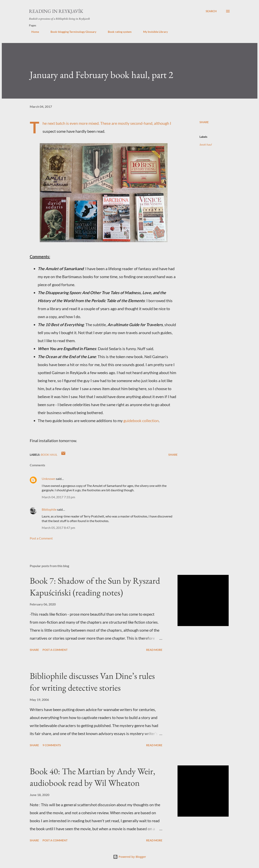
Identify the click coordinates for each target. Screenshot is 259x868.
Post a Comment (41, 538)
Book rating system (117, 32)
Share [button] (204, 122)
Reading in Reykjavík (56, 11)
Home (33, 32)
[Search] (211, 11)
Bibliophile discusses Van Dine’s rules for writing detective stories (92, 682)
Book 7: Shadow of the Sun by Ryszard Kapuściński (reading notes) (95, 586)
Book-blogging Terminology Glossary (71, 32)
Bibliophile (49, 509)
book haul (206, 144)
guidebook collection (141, 421)
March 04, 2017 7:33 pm (58, 497)
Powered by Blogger (129, 857)
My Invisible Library (153, 32)
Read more (154, 650)
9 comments (52, 745)
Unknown (49, 479)
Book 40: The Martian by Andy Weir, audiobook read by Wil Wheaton (92, 777)
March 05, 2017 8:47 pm (58, 528)
